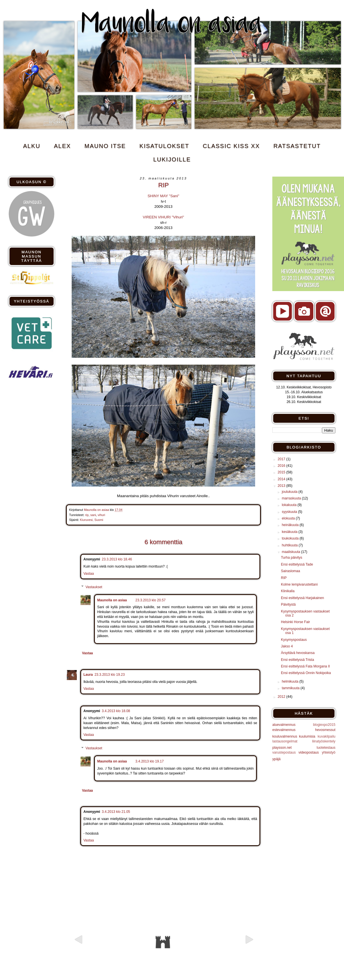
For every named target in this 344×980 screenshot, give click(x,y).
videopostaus (309, 752)
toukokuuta (291, 538)
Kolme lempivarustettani (299, 584)
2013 (282, 486)
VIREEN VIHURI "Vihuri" (163, 217)
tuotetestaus (326, 748)
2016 (282, 466)
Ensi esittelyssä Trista (297, 660)
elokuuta (289, 518)
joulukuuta (290, 492)
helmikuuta (291, 681)
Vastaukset (94, 587)
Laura (88, 675)
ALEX (62, 146)
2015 (282, 472)
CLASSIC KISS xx (231, 146)
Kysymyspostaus (294, 640)
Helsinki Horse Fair (295, 622)
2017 (282, 459)
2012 (282, 697)
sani (93, 515)
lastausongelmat (285, 741)
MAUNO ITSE (105, 146)
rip (87, 515)
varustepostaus (284, 752)
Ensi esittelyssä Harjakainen (302, 598)
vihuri (101, 515)
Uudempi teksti (99, 950)
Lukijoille (172, 159)
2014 (282, 479)
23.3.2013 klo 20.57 (150, 600)
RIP (284, 578)
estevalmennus (284, 730)
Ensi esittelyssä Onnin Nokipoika (306, 673)
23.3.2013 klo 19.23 (110, 675)
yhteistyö (329, 752)
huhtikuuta (290, 545)
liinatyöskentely (324, 741)
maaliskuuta (291, 552)
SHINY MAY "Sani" (164, 196)
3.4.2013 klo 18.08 (116, 711)
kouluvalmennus (285, 736)
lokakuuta (290, 505)
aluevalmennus (284, 725)
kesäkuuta (290, 532)
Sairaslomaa (291, 571)
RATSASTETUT (297, 146)
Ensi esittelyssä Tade (297, 564)
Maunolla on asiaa (112, 600)
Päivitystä (288, 604)
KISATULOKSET (164, 146)
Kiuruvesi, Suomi (92, 520)
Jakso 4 (287, 646)
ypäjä (276, 759)
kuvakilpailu (327, 736)
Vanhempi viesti (227, 950)
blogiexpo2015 (324, 725)
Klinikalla (288, 591)
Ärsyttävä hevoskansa (298, 653)
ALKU (32, 146)
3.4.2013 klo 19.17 (149, 761)
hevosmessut (325, 730)
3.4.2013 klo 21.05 (116, 812)
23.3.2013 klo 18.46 (117, 559)
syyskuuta (290, 512)
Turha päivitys (292, 558)
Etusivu (163, 942)
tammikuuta (291, 688)
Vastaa (89, 574)
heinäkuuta (291, 525)
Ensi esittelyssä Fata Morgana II (305, 666)
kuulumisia (307, 736)
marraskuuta (292, 498)
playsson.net (282, 748)
